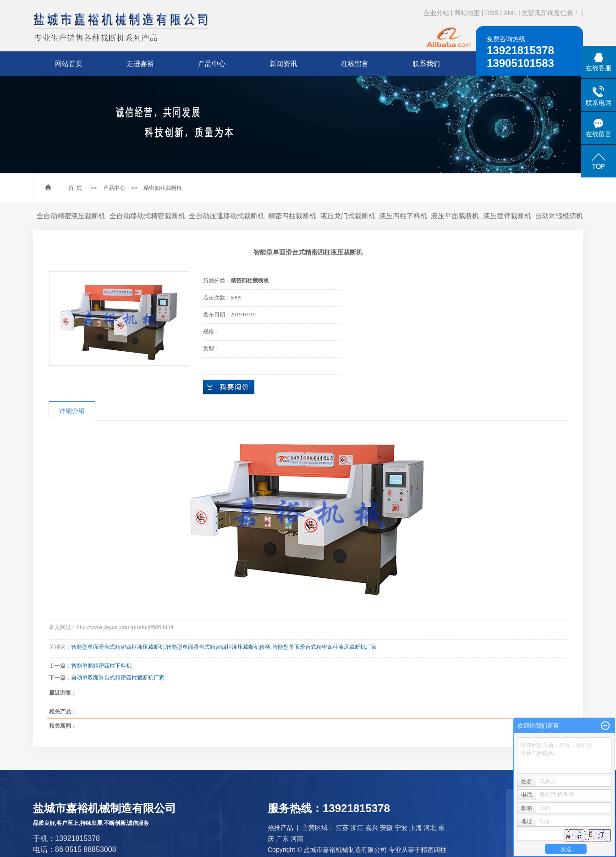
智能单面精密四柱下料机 (101, 666)
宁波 (401, 828)
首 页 (75, 188)
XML (510, 13)
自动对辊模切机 (559, 216)
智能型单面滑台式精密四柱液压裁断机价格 (218, 647)
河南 (297, 839)
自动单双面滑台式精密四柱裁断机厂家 (118, 678)
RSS (492, 13)
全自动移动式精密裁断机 (147, 216)
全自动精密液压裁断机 (71, 216)
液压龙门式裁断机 (348, 216)
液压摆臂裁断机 (507, 216)
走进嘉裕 (140, 64)
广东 (282, 839)
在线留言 (355, 64)
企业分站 (436, 13)
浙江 (357, 828)
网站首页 (69, 64)
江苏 (342, 828)
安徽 (386, 828)
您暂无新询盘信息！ (550, 13)
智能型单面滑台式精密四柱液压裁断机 (118, 647)
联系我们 (426, 64)
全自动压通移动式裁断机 (227, 216)
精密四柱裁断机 (163, 188)
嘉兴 (372, 828)
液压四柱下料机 (403, 216)
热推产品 (280, 828)
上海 (416, 828)
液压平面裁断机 (455, 216)
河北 (430, 828)
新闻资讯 (283, 64)
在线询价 (229, 387)
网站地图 (467, 13)
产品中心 (212, 64)
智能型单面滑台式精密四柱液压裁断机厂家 (324, 647)
